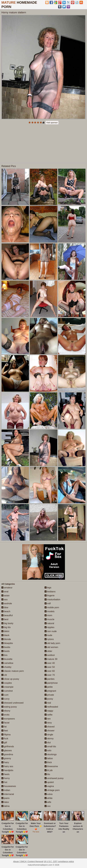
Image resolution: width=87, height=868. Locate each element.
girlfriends (8, 746)
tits (47, 774)
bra (4, 655)
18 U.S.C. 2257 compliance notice (59, 861)
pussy (49, 699)
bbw (5, 607)
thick (48, 762)
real (48, 703)
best (5, 619)
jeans (5, 798)
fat (4, 727)
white (49, 798)
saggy (49, 711)
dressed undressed (12, 703)
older (48, 651)
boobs (6, 647)
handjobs (7, 770)
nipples (49, 627)
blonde (6, 639)
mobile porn (52, 607)
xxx (48, 806)
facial (5, 723)
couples (7, 683)
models (50, 611)
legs (48, 588)
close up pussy (10, 679)
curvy (5, 699)
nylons (49, 639)
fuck (5, 739)
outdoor (50, 655)
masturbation (52, 599)
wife (48, 802)
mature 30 (51, 659)
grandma (7, 754)
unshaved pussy (54, 778)
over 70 (50, 675)
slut (48, 743)
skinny (49, 739)
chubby (6, 667)
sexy (48, 723)
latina (5, 806)
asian (5, 596)
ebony (6, 711)
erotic (6, 715)
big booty (7, 623)
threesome (51, 766)
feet (5, 731)
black (5, 635)
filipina (6, 735)
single (49, 735)
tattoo (49, 758)
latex (5, 802)
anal (5, 592)
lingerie (50, 596)
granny (6, 758)
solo (48, 750)
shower (50, 731)
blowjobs (7, 643)
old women (51, 647)
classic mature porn (13, 671)
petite (49, 687)
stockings (51, 754)
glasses (7, 750)
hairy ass (7, 766)
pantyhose (51, 683)
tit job (49, 770)
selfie (49, 715)
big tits (6, 627)
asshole (7, 603)
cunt (5, 695)
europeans (8, 719)
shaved (50, 727)
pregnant (50, 691)
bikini (5, 631)
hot (4, 782)
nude (48, 635)
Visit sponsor (52, 123)
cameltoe (7, 663)
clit (4, 675)
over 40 (50, 663)
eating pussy (9, 707)
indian (6, 790)
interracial (8, 794)
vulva (49, 794)
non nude (51, 631)
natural (49, 623)
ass (4, 599)
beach (6, 611)
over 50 (50, 667)
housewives (9, 786)
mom (48, 615)
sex (48, 719)
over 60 (50, 671)
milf (48, 603)
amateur (7, 588)
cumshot (7, 691)
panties (50, 679)
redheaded (51, 707)
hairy (5, 762)
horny (6, 778)
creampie (7, 687)
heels (5, 774)
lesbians (50, 592)
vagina (49, 786)
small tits (50, 746)
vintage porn (52, 790)
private (49, 695)
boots (6, 651)
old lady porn (52, 643)
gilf (4, 743)
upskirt (49, 782)
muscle (49, 619)
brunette (7, 659)
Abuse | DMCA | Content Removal (28, 861)
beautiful (7, 615)
